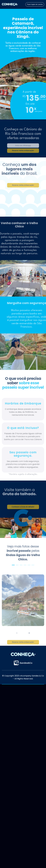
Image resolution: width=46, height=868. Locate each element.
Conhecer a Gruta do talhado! (23, 510)
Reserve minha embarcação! (23, 646)
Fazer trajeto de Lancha (35, 4)
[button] (13, 565)
